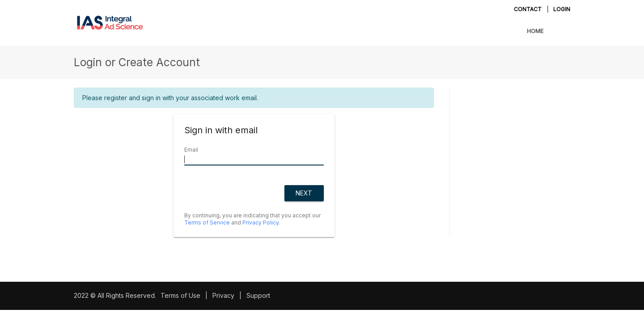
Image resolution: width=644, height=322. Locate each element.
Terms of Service (207, 222)
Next (304, 193)
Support (258, 295)
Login (562, 9)
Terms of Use (180, 295)
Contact (528, 9)
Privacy (223, 295)
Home (535, 31)
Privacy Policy (261, 222)
